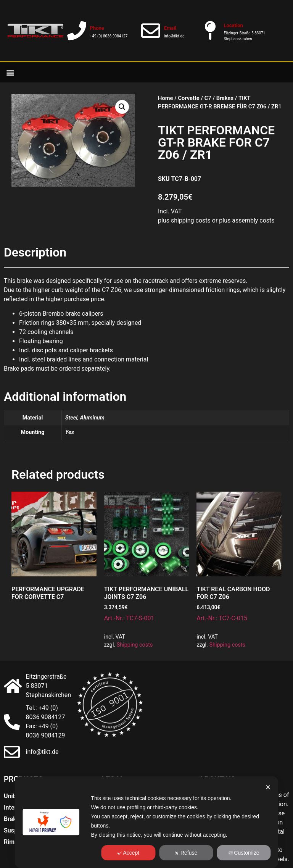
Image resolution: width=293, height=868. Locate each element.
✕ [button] (268, 787)
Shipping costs (135, 645)
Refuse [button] (186, 853)
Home (165, 98)
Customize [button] (244, 853)
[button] (10, 72)
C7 (208, 98)
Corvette (188, 98)
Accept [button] (128, 853)
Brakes (225, 98)
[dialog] (146, 822)
